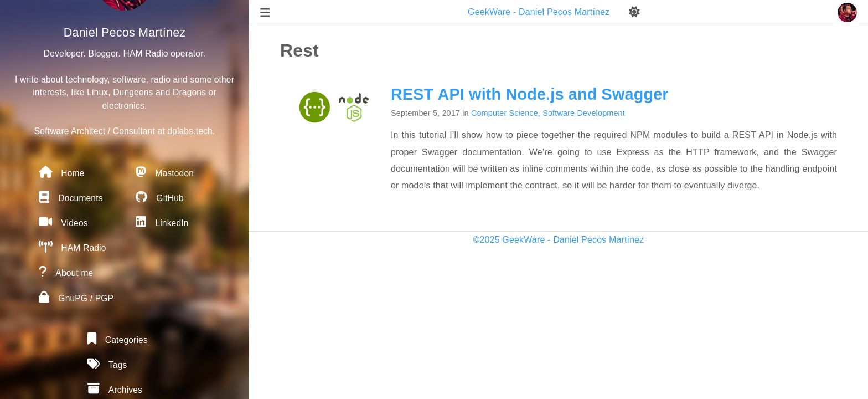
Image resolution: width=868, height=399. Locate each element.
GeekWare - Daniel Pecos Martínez (540, 12)
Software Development (584, 113)
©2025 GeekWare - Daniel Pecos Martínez (559, 240)
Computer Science (505, 113)
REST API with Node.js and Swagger (530, 94)
